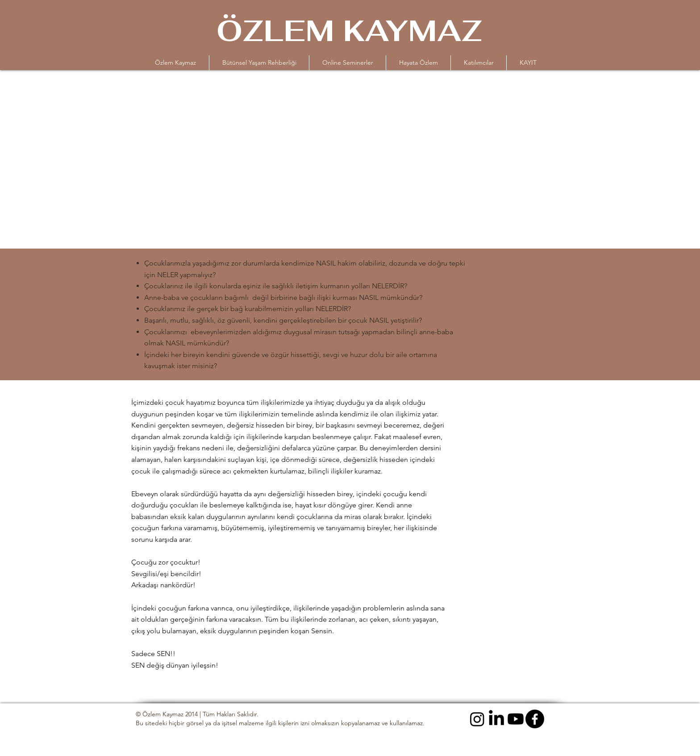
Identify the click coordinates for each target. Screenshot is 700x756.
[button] (348, 63)
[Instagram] (477, 719)
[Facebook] (535, 719)
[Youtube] (516, 719)
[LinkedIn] (496, 719)
